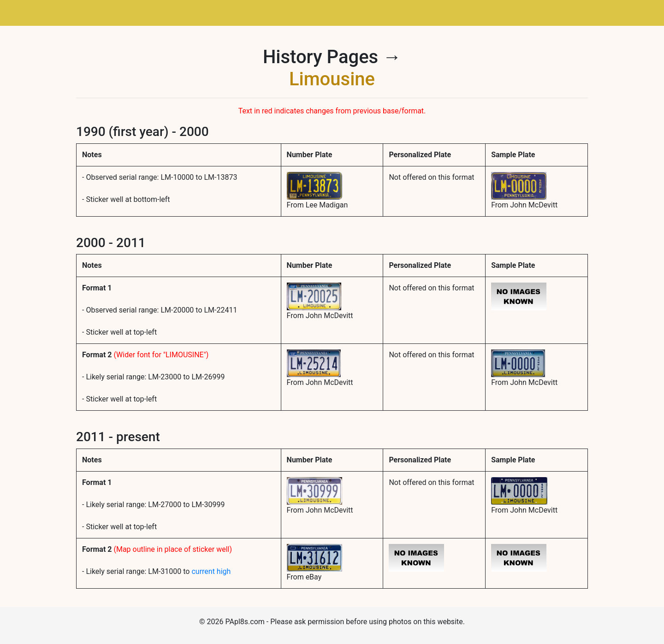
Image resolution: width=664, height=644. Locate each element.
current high (211, 571)
